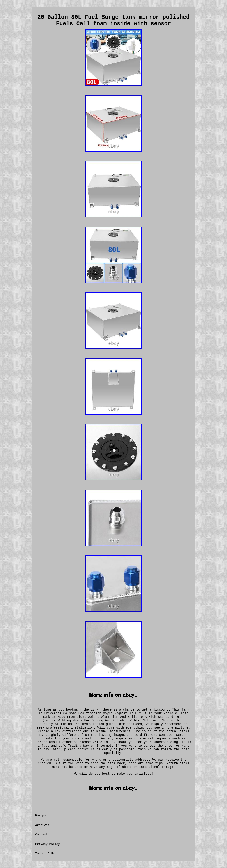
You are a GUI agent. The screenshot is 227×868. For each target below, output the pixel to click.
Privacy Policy (47, 844)
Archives (42, 825)
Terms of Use (46, 854)
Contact (41, 835)
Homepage (42, 816)
